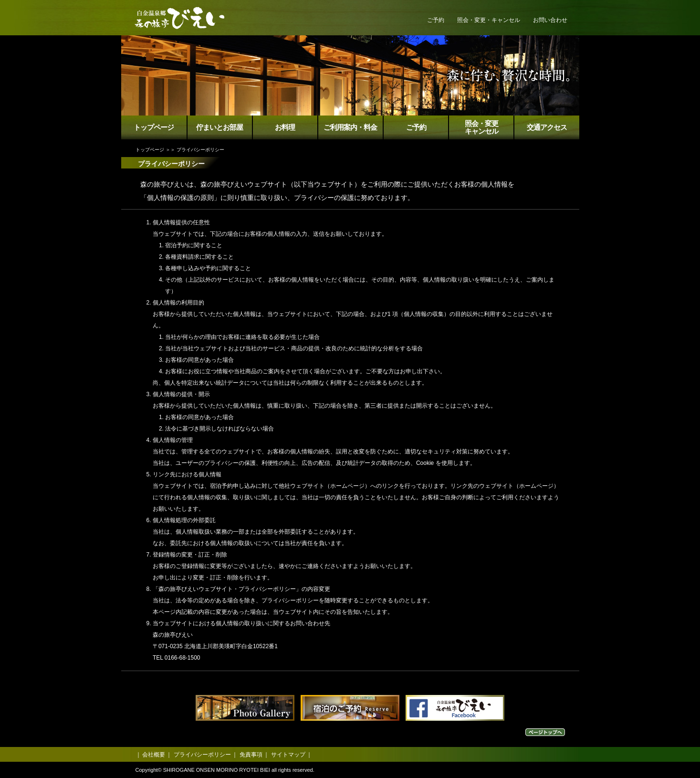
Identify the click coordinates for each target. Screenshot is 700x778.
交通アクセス (547, 127)
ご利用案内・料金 (350, 127)
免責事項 (251, 755)
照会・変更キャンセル (481, 128)
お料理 (285, 127)
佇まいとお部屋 (219, 127)
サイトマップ (288, 755)
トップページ (154, 127)
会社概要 (154, 755)
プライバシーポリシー (202, 755)
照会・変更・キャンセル (489, 20)
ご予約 (436, 20)
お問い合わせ (550, 20)
